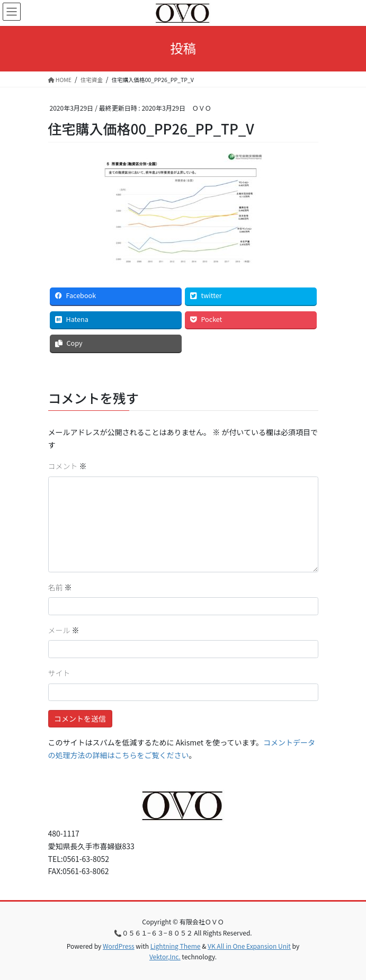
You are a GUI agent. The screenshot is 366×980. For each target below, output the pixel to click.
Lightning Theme (176, 946)
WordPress (119, 946)
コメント (68, 466)
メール (64, 630)
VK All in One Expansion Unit (249, 946)
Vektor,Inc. (165, 956)
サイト (59, 673)
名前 (60, 587)
